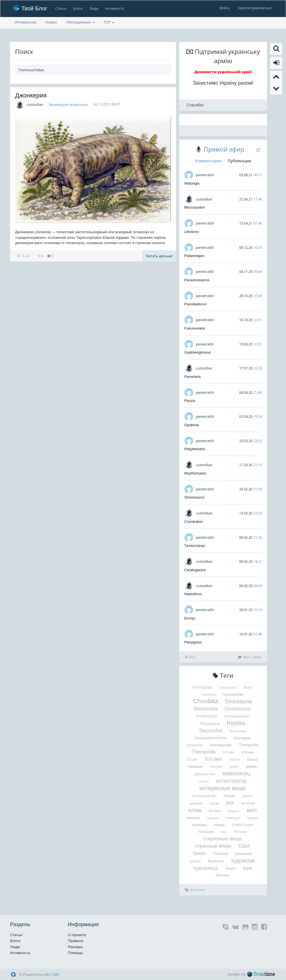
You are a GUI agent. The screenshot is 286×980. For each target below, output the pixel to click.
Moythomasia (195, 473)
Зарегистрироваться (255, 8)
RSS (190, 657)
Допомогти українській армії (223, 72)
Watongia (192, 183)
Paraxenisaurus (197, 280)
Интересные (26, 22)
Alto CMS (51, 974)
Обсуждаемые (80, 22)
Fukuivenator (195, 328)
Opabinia (192, 425)
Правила (76, 941)
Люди (94, 9)
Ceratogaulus (195, 570)
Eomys (190, 618)
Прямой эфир (224, 149)
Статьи (61, 9)
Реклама (75, 947)
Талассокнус (195, 546)
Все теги (195, 890)
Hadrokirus (193, 594)
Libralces (192, 232)
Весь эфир (250, 657)
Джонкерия (31, 95)
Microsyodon (195, 207)
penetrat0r (205, 175)
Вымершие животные (68, 104)
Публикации (239, 161)
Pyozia (190, 401)
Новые (51, 22)
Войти (225, 8)
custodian (35, 104)
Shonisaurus (194, 497)
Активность (115, 9)
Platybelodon (195, 449)
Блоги (78, 9)
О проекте (77, 935)
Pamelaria (193, 377)
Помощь (75, 953)
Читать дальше (159, 256)
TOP (109, 22)
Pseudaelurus (196, 304)
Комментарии (208, 161)
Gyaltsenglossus (198, 352)
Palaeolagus (194, 256)
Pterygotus (193, 642)
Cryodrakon (194, 522)
